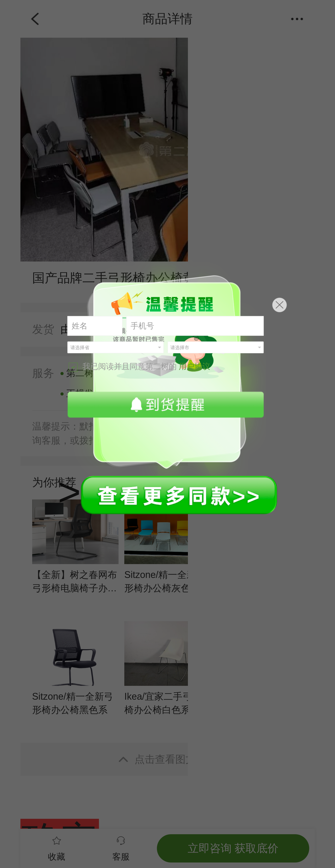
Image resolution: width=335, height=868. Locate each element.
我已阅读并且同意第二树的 (139, 367)
